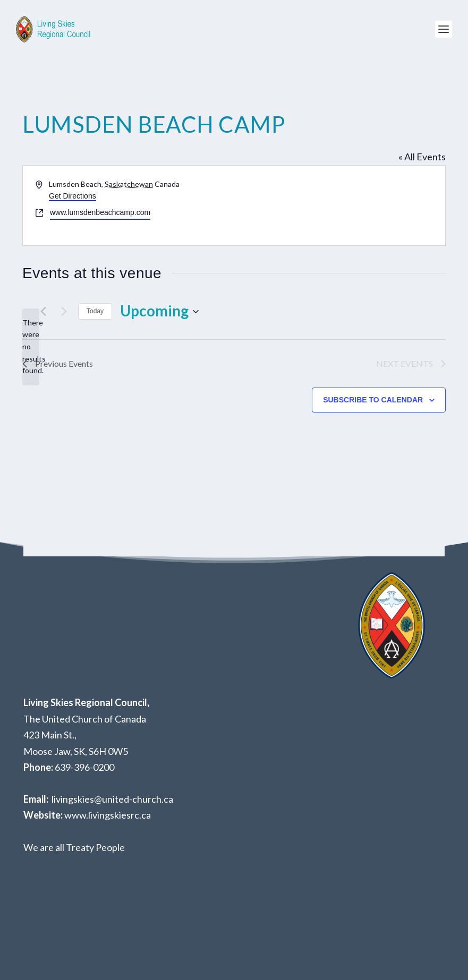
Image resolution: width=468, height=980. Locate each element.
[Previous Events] (43, 312)
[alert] (31, 347)
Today (95, 311)
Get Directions (73, 196)
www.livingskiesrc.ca (108, 815)
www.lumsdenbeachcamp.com (100, 212)
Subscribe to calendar (373, 400)
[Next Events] (64, 312)
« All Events (422, 157)
